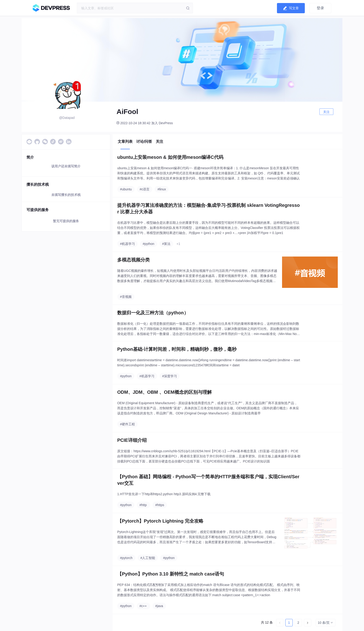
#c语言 (145, 189)
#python (149, 244)
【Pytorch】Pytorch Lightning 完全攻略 (160, 521)
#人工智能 (148, 558)
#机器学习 (127, 244)
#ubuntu (126, 189)
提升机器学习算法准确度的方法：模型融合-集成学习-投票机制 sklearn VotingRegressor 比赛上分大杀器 (208, 208)
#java (159, 606)
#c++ (143, 606)
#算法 (166, 244)
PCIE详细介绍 (132, 440)
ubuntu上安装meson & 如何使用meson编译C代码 (170, 157)
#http (143, 505)
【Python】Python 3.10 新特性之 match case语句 (171, 574)
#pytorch (126, 558)
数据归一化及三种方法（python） (153, 313)
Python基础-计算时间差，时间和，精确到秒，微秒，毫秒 (177, 349)
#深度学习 (170, 376)
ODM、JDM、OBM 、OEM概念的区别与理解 (164, 392)
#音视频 (126, 297)
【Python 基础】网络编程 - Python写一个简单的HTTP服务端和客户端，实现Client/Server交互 (208, 480)
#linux (162, 189)
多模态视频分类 (133, 260)
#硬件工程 (127, 424)
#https (160, 505)
